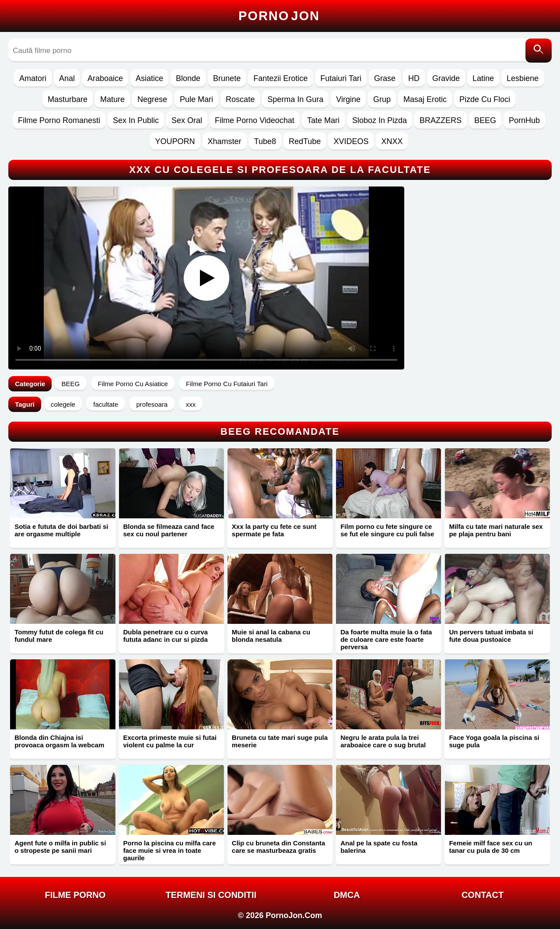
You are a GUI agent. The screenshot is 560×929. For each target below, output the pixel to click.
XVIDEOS (351, 141)
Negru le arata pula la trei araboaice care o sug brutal (383, 741)
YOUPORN (175, 141)
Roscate (240, 99)
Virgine (348, 99)
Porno (279, 16)
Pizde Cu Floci (485, 99)
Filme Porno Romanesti (59, 120)
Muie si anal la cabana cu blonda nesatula (271, 636)
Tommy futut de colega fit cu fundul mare (59, 636)
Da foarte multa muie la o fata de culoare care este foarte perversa (386, 639)
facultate (106, 404)
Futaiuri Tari (341, 78)
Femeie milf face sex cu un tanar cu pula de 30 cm (490, 847)
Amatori (33, 78)
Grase (385, 78)
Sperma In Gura (295, 99)
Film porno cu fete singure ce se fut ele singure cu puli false (387, 530)
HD (414, 78)
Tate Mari (323, 120)
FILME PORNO (75, 895)
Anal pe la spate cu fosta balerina (379, 847)
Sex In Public (136, 120)
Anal (67, 78)
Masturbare (68, 99)
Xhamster (225, 141)
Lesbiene (523, 78)
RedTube (305, 141)
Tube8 (265, 141)
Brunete (227, 78)
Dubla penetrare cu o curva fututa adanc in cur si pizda (166, 636)
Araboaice (105, 78)
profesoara (152, 404)
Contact (483, 895)
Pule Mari (196, 99)
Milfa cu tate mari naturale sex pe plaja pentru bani (496, 530)
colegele (63, 404)
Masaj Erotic (425, 99)
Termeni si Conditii (211, 895)
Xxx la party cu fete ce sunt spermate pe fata (274, 530)
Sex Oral (187, 120)
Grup (382, 99)
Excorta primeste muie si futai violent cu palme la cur (170, 741)
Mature (112, 99)
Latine (483, 78)
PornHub (524, 120)
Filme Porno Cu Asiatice (133, 384)
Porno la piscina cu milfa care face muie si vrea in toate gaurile (170, 850)
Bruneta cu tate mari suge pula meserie (280, 741)
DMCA (347, 895)
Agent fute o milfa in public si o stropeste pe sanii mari (60, 847)
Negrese (152, 99)
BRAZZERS (441, 120)
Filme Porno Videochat (255, 120)
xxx (191, 404)
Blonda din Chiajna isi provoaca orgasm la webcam (59, 741)
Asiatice (149, 78)
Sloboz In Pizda (380, 120)
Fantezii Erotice (280, 78)
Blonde (188, 78)
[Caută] (539, 51)
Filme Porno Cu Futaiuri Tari (227, 384)
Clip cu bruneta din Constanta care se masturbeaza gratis (278, 847)
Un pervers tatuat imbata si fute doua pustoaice (491, 636)
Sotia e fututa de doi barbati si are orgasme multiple (61, 530)
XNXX (392, 141)
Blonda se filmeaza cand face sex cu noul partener (169, 530)
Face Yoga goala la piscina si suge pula (494, 741)
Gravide (446, 78)
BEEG (485, 120)
